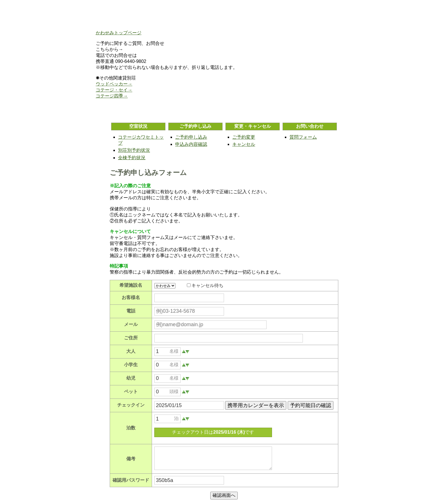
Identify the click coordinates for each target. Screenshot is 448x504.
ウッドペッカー (112, 84)
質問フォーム (303, 137)
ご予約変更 (244, 137)
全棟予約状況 (132, 158)
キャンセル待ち (207, 285)
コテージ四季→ (112, 96)
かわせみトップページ (119, 33)
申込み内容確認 (191, 144)
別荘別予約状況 (134, 150)
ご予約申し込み (191, 137)
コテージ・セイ (112, 90)
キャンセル (244, 144)
